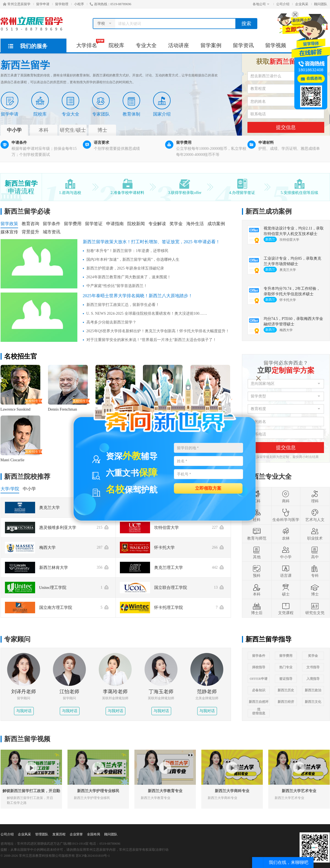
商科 (286, 497)
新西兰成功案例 (269, 211)
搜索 (246, 24)
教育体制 (131, 104)
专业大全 (146, 45)
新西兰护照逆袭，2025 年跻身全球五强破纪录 (125, 268)
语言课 (286, 571)
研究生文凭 (315, 608)
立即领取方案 (208, 488)
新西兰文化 (313, 702)
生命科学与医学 (286, 515)
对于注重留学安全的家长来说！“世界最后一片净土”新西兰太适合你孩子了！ (151, 340)
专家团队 (101, 104)
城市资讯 (52, 232)
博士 (315, 590)
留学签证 (94, 224)
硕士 (286, 590)
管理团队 (42, 834)
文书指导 (313, 667)
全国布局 (94, 834)
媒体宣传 (9, 232)
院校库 (116, 45)
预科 (257, 571)
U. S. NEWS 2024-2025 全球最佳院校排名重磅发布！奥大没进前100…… (147, 313)
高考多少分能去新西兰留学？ (111, 322)
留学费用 (73, 224)
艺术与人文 (315, 515)
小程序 (79, 4)
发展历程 (59, 834)
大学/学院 (10, 489)
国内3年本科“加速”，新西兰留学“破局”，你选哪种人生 (133, 260)
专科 (315, 571)
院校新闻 (136, 224)
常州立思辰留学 (17, 4)
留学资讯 (243, 45)
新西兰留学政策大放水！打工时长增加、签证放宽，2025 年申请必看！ (151, 242)
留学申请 (43, 4)
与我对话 (24, 711)
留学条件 (52, 224)
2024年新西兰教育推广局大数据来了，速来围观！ (129, 277)
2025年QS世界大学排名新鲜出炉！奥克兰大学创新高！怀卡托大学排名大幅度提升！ (158, 331)
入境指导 (313, 679)
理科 (315, 497)
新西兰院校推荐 (27, 477)
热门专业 (286, 667)
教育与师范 (257, 534)
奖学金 (176, 224)
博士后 (257, 608)
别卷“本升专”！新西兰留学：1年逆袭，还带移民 (127, 251)
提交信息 (286, 127)
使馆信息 (259, 713)
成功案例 (216, 224)
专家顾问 (17, 639)
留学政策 (9, 224)
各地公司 (261, 4)
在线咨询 (314, 78)
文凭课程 (286, 608)
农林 (286, 534)
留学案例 (211, 45)
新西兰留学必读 (27, 211)
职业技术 (315, 534)
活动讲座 (179, 45)
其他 (257, 552)
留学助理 (62, 4)
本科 (257, 590)
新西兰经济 (286, 702)
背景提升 (30, 232)
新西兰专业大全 (269, 477)
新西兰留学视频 (27, 739)
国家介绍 (162, 104)
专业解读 (157, 224)
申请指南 (115, 224)
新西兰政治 (313, 690)
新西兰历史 (286, 690)
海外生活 (195, 224)
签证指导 (286, 679)
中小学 (29, 489)
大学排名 (90, 44)
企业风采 (302, 4)
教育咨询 (30, 224)
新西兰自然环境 (259, 703)
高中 (315, 552)
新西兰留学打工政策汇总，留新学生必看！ (123, 305)
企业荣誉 (76, 834)
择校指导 (259, 667)
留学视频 (276, 45)
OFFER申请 (259, 679)
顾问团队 (321, 4)
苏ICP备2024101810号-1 (93, 856)
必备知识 (259, 690)
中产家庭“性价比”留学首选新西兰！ (117, 286)
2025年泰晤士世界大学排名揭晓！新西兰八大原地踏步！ (138, 296)
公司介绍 (283, 4)
